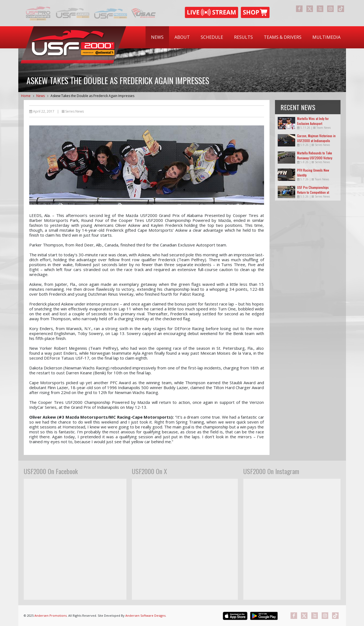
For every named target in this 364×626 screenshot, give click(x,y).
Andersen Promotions (51, 615)
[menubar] (246, 37)
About (182, 37)
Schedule (212, 37)
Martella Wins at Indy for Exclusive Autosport (313, 121)
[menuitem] (157, 37)
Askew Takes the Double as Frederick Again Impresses (92, 96)
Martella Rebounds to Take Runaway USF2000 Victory (315, 155)
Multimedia (326, 37)
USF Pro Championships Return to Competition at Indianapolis (313, 192)
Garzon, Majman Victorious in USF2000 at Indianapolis (316, 138)
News (157, 37)
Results (243, 37)
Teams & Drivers (283, 37)
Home (26, 96)
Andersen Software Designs (145, 615)
